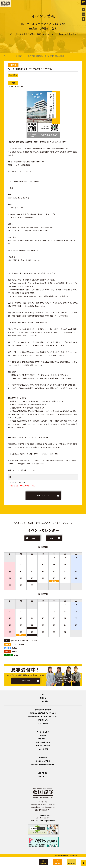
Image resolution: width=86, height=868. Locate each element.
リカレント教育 (43, 723)
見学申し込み (43, 773)
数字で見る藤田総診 (43, 746)
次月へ (52, 538)
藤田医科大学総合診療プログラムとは (43, 713)
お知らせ (43, 698)
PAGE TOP (83, 863)
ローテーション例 (43, 732)
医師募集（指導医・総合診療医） (43, 764)
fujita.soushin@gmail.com (45, 820)
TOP (6, 56)
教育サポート (43, 739)
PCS (32, 581)
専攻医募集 (43, 757)
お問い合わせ (43, 776)
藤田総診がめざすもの (43, 710)
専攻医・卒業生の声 (43, 742)
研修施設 (43, 735)
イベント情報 (18, 56)
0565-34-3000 (45, 815)
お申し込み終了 (43, 496)
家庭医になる (43, 720)
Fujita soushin (60, 855)
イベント (43, 621)
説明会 (54, 581)
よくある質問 (43, 749)
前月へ (34, 538)
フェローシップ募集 (43, 761)
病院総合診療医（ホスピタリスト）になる (43, 717)
